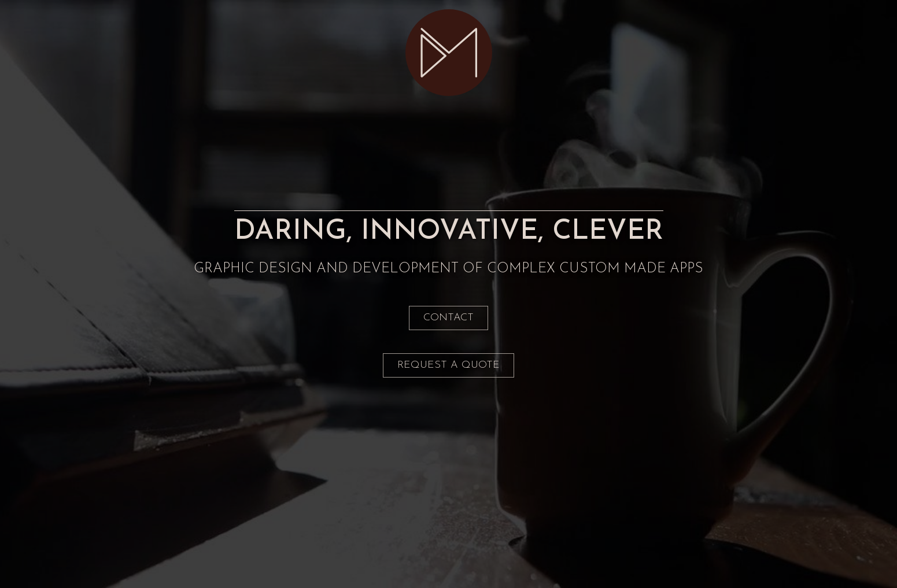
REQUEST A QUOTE (448, 365)
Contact (448, 318)
